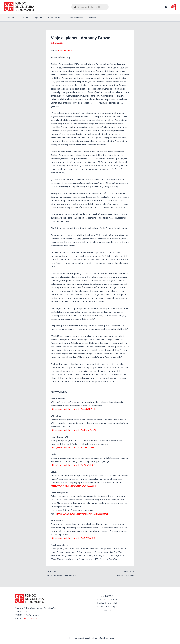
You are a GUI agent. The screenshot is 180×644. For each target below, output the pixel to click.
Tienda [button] (25, 18)
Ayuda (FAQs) (107, 596)
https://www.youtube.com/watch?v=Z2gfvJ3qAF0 (73, 430)
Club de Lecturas (73, 18)
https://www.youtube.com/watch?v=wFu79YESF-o (74, 486)
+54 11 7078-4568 (31, 618)
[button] (15, 18)
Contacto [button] (91, 18)
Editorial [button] (12, 18)
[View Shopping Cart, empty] (173, 7)
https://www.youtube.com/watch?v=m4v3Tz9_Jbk (74, 409)
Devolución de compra (107, 607)
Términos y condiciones (107, 600)
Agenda (37, 18)
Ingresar (107, 610)
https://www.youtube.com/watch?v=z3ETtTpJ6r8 (73, 448)
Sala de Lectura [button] (53, 18)
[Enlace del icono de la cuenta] (166, 7)
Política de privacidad (107, 603)
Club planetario (65, 50)
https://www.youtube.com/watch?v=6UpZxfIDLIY (73, 465)
